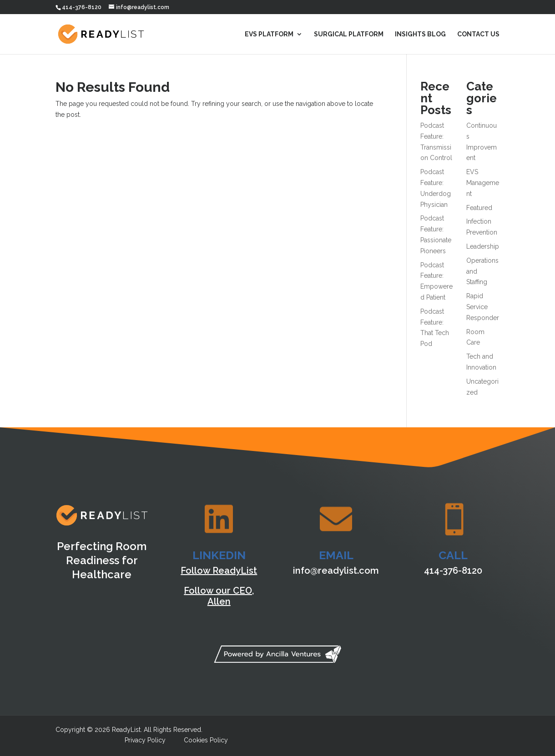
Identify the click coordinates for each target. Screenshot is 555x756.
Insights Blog (420, 34)
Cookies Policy (206, 740)
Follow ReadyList (219, 571)
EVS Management (483, 183)
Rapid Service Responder (483, 307)
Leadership (483, 246)
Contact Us (478, 34)
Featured (479, 208)
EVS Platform (269, 34)
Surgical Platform (349, 34)
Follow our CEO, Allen (219, 596)
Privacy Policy (145, 740)
